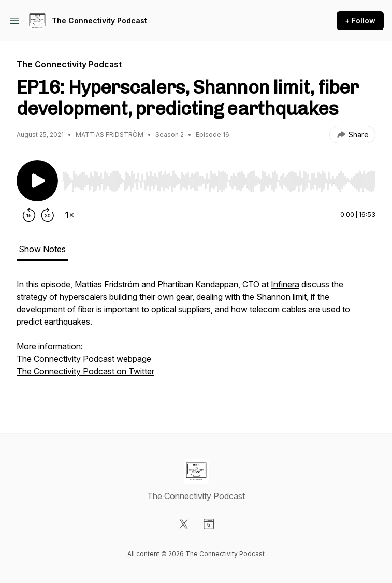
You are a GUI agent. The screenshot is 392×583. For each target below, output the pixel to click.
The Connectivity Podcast (99, 20)
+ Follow (360, 20)
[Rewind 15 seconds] (29, 215)
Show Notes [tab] (42, 249)
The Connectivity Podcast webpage (84, 359)
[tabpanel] (196, 339)
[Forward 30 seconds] (48, 215)
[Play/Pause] (37, 181)
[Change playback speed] (69, 215)
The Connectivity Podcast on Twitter (85, 371)
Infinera (285, 284)
